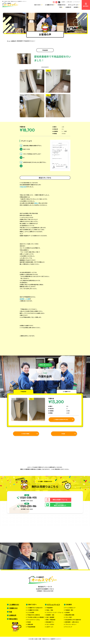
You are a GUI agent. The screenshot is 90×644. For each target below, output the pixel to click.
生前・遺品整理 (50, 619)
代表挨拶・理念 (69, 612)
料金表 (63, 434)
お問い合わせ (70, 2)
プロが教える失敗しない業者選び (36, 619)
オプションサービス (73, 5)
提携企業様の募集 (70, 616)
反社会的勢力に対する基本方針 (73, 621)
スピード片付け (50, 626)
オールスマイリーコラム (33, 621)
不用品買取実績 (31, 628)
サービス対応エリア (70, 609)
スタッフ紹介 (69, 619)
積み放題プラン (50, 624)
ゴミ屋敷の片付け (49, 5)
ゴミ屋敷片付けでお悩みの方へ (35, 609)
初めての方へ (38, 5)
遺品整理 (22, 299)
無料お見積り (13, 620)
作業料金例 (30, 626)
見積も (36, 203)
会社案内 (63, 2)
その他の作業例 (25, 434)
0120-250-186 (27, 508)
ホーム (9, 41)
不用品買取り (50, 609)
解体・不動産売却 (51, 621)
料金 (61, 7)
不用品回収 (45, 50)
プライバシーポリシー (71, 626)
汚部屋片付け (13, 610)
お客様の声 (68, 7)
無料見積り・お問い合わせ (72, 624)
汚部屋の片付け (62, 5)
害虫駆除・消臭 (50, 616)
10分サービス (50, 628)
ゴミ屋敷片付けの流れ (33, 612)
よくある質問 (31, 614)
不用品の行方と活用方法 (33, 616)
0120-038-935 (27, 498)
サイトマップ (77, 2)
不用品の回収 (23, 187)
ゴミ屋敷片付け (14, 606)
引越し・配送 (50, 612)
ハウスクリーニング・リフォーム (55, 614)
